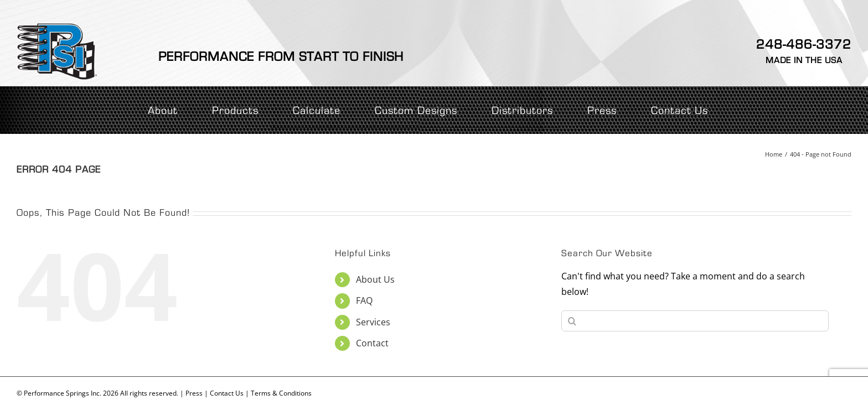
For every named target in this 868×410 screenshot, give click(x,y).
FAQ (364, 300)
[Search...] (695, 321)
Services (373, 322)
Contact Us (227, 393)
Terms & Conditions (281, 393)
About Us (375, 279)
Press (194, 393)
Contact (372, 343)
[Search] (572, 321)
